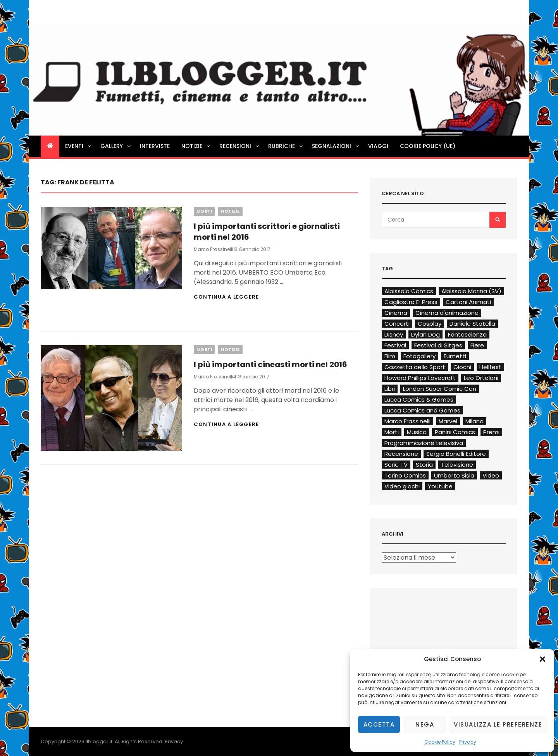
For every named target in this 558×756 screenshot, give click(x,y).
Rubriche (286, 146)
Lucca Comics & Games (419, 399)
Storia (424, 465)
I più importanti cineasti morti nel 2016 (270, 364)
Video (491, 475)
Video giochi (402, 486)
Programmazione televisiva (424, 443)
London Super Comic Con (440, 389)
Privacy (468, 742)
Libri (390, 389)
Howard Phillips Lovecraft (420, 378)
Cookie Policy (440, 742)
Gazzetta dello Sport (415, 367)
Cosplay (430, 324)
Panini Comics (455, 432)
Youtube (440, 486)
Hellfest (490, 367)
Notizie (196, 146)
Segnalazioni (336, 146)
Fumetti (455, 356)
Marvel (448, 421)
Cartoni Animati (468, 302)
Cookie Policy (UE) (428, 146)
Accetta (379, 724)
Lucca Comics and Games (422, 410)
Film (390, 356)
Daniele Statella (472, 324)
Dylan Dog (425, 334)
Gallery (116, 146)
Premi (491, 432)
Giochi (462, 367)
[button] (542, 659)
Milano (474, 421)
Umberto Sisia (454, 475)
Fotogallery (419, 356)
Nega (425, 724)
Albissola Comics (409, 291)
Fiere (477, 345)
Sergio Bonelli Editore (456, 454)
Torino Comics (405, 475)
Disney (394, 334)
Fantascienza (467, 334)
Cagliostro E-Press (411, 302)
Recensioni (240, 146)
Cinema (396, 313)
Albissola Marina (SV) (471, 291)
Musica (417, 432)
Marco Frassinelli (214, 249)
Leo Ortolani (481, 378)
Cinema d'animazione (447, 313)
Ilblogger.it (99, 741)
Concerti (397, 324)
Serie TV (396, 465)
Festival (395, 345)
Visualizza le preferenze (498, 724)
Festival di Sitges (438, 345)
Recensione (401, 454)
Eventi (79, 146)
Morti (204, 211)
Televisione (457, 465)
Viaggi (378, 146)
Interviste (155, 146)
